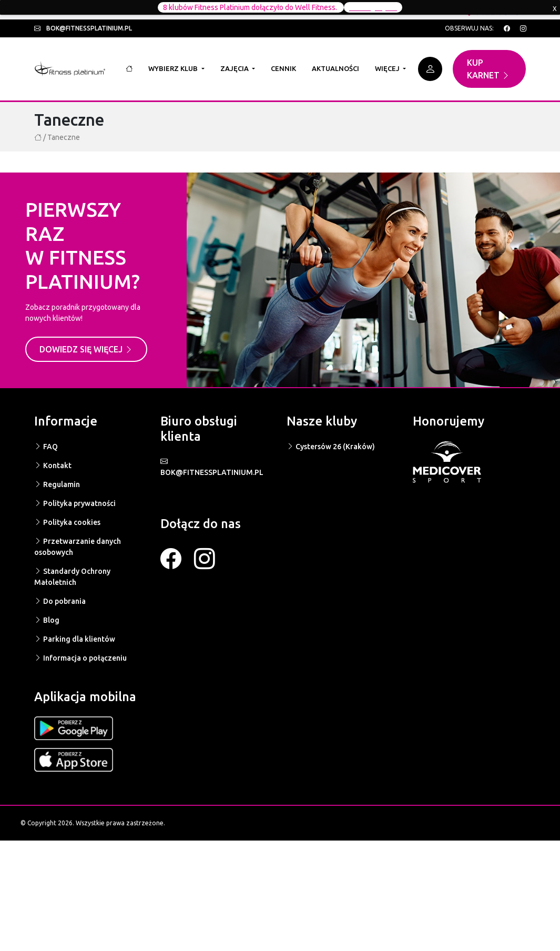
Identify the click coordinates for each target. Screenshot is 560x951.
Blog (47, 620)
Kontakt (53, 466)
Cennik (283, 68)
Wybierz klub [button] (174, 68)
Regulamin (57, 484)
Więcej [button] (388, 68)
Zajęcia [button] (235, 68)
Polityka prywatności (75, 503)
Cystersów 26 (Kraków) (331, 447)
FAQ (46, 447)
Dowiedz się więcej (86, 349)
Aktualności (335, 68)
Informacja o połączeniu (80, 658)
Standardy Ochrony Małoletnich (72, 577)
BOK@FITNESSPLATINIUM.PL (212, 467)
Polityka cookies (67, 522)
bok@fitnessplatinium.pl (83, 28)
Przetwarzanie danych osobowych (78, 547)
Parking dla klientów (75, 639)
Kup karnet (488, 69)
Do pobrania (60, 601)
